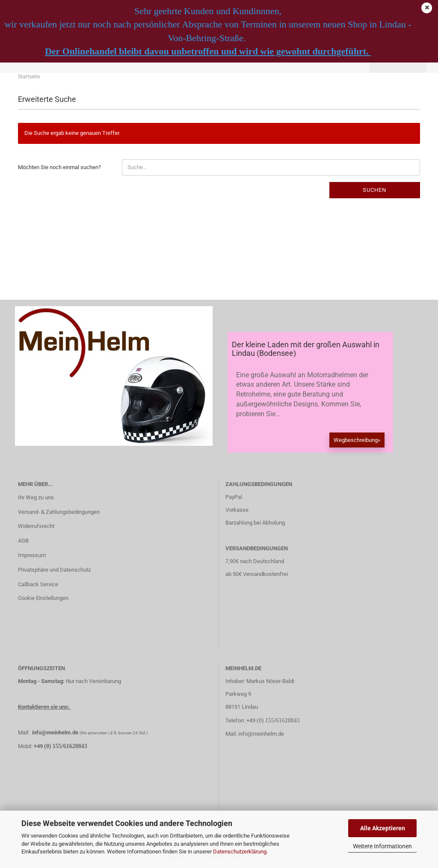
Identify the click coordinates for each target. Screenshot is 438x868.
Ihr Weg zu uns (36, 497)
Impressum (32, 555)
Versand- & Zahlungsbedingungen (59, 512)
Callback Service (38, 584)
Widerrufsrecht (36, 526)
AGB (23, 541)
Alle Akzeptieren (383, 828)
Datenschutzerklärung (240, 852)
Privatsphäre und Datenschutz (54, 570)
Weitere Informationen (382, 846)
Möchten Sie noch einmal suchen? (59, 167)
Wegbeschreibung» (357, 440)
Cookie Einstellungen (43, 598)
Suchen (374, 190)
